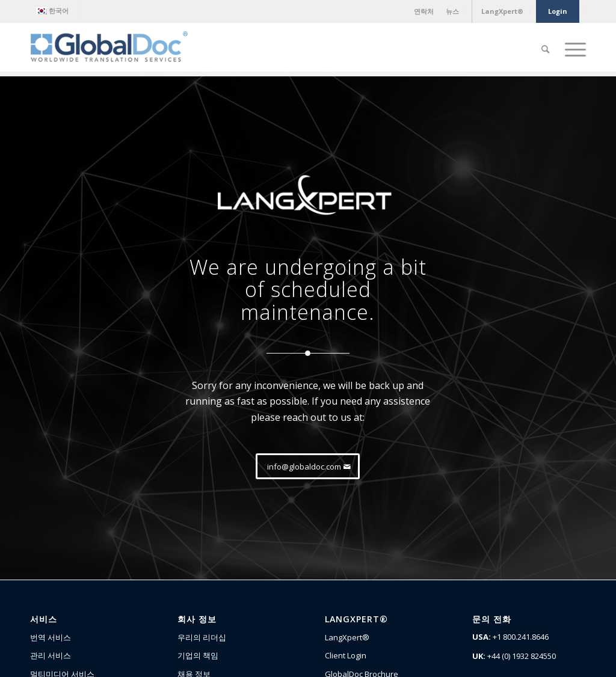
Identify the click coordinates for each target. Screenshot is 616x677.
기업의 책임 (198, 655)
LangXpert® (347, 637)
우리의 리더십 (202, 637)
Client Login (346, 655)
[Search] (545, 49)
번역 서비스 (51, 637)
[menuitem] (55, 11)
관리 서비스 (51, 655)
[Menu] (571, 49)
